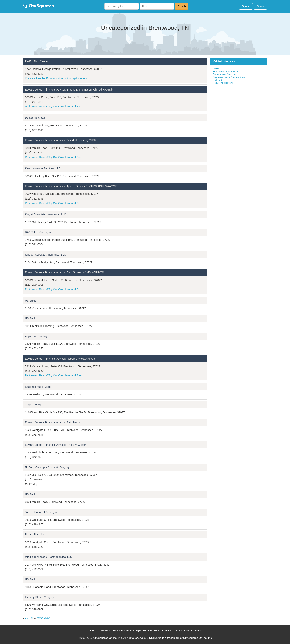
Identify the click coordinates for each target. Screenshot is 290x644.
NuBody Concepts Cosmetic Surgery (47, 467)
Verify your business (123, 630)
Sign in (260, 6)
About (157, 630)
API (150, 630)
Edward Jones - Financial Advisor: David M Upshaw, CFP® (61, 140)
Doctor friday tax (35, 118)
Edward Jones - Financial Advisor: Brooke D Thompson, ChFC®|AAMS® (69, 90)
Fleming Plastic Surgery (39, 597)
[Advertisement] (238, 113)
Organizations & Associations (229, 77)
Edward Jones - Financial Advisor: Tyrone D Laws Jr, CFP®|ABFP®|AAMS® (71, 186)
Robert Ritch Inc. (35, 534)
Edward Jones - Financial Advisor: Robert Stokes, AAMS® (60, 359)
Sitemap (177, 630)
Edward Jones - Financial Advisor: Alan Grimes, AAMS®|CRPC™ (64, 272)
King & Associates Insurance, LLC (45, 214)
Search (182, 6)
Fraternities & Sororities (226, 71)
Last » (47, 618)
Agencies (141, 630)
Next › (40, 618)
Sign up (246, 6)
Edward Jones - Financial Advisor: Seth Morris (53, 422)
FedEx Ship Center (36, 61)
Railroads (218, 80)
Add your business (100, 630)
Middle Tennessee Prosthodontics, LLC (49, 557)
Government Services (225, 74)
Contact (166, 630)
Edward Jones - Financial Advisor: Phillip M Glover (55, 445)
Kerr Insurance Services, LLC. (43, 168)
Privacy (188, 630)
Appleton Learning (36, 336)
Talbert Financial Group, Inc (42, 512)
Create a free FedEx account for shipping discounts (56, 78)
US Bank (30, 301)
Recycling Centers (223, 83)
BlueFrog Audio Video (38, 387)
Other (216, 68)
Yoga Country (33, 405)
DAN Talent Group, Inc (39, 232)
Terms (197, 630)
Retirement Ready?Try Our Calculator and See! (54, 107)
